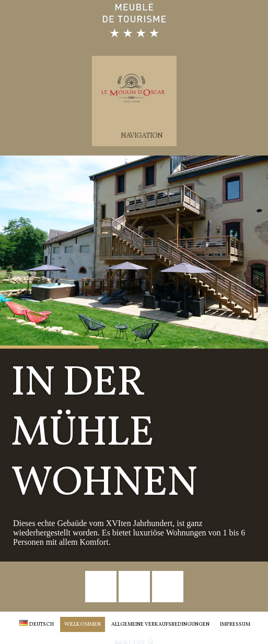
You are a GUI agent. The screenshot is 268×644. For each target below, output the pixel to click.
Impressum (235, 624)
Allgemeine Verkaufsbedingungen (160, 624)
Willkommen (83, 624)
